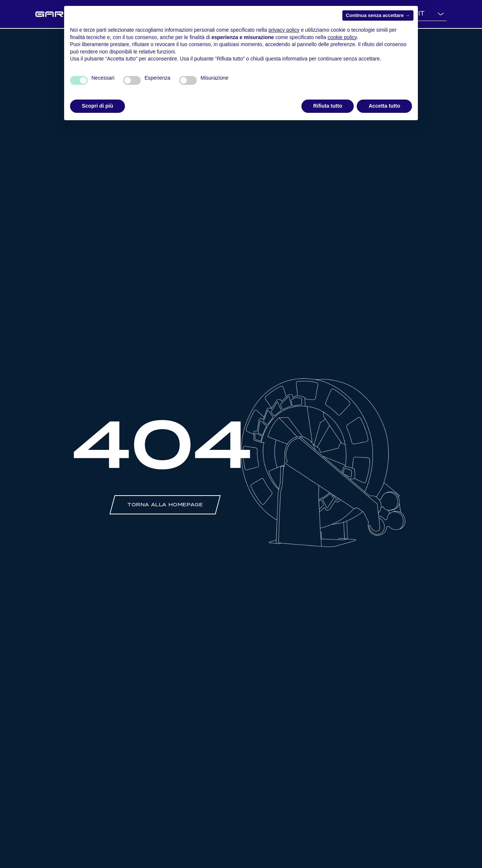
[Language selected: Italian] (431, 14)
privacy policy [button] (284, 30)
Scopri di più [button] (97, 106)
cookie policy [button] (342, 37)
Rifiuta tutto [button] (328, 106)
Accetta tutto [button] (384, 106)
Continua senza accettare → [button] (378, 15)
